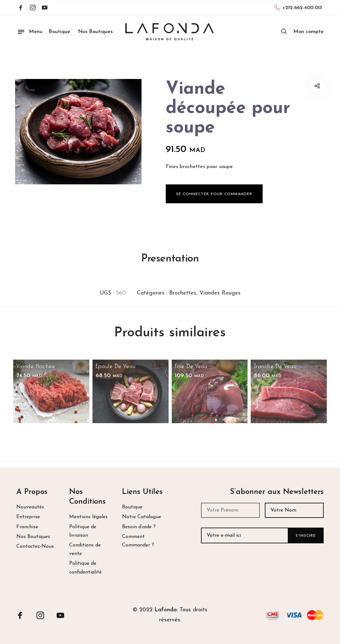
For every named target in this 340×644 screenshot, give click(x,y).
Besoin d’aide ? (139, 527)
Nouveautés (30, 507)
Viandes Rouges (220, 299)
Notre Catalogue (142, 517)
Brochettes (183, 299)
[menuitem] (309, 32)
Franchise (27, 527)
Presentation (170, 265)
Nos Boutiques (33, 537)
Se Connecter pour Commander (214, 203)
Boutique (132, 507)
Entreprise (28, 517)
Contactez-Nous (35, 546)
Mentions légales (88, 517)
